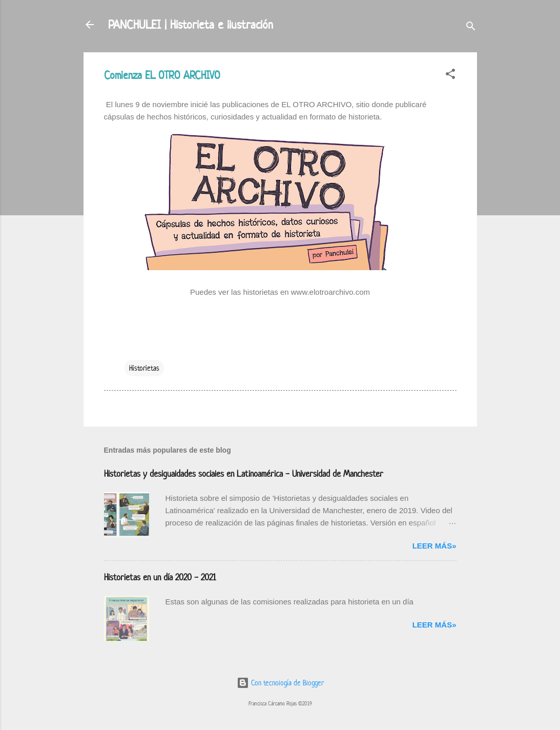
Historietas (144, 368)
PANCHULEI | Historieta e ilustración (191, 25)
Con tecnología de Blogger (280, 683)
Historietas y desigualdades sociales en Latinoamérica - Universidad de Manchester (244, 474)
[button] (450, 76)
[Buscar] (471, 28)
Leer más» (434, 546)
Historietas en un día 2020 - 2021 (160, 577)
